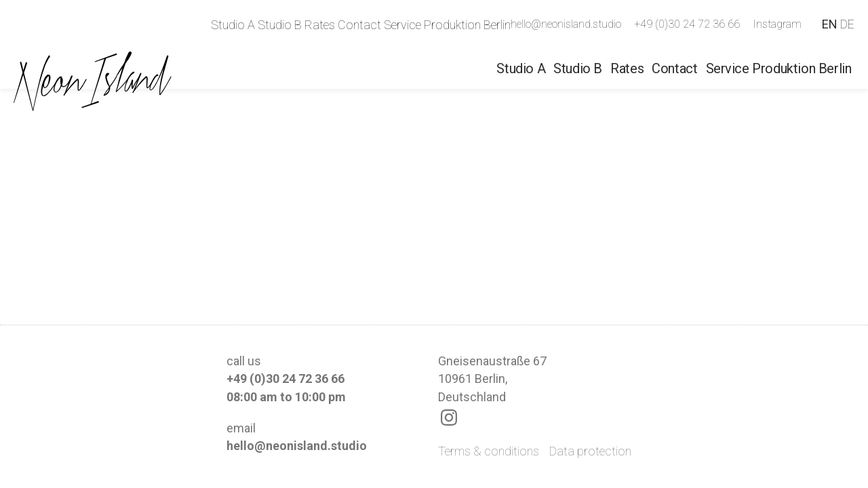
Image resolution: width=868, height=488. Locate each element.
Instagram (777, 24)
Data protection (590, 451)
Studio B (280, 25)
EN (830, 24)
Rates (320, 25)
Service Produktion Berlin (447, 25)
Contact (359, 25)
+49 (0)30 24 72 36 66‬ (687, 24)
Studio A (233, 25)
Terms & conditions (489, 451)
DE (847, 24)
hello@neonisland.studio (566, 24)
